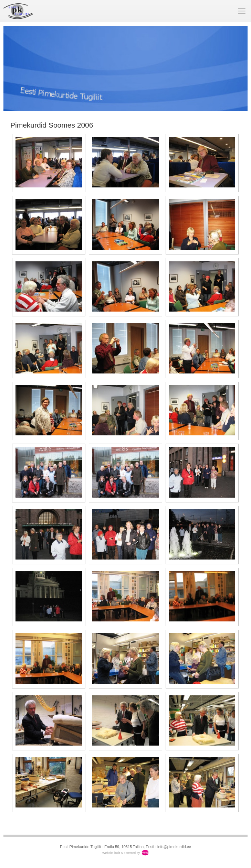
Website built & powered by (121, 853)
